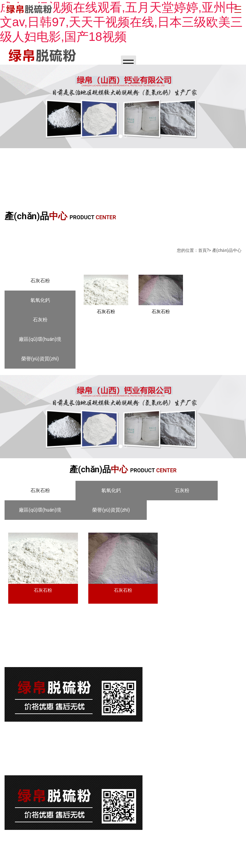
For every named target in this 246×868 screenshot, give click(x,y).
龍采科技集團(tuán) (197, 839)
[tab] (40, 281)
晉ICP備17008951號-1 (29, 656)
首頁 (202, 250)
